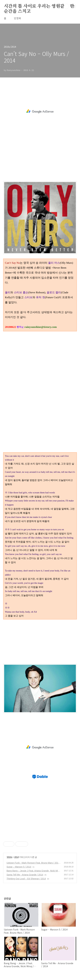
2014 (16, 857)
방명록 (17, 18)
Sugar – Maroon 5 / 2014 (19, 867)
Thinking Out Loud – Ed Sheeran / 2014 (26, 879)
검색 (67, 6)
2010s (10, 857)
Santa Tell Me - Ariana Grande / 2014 (25, 875)
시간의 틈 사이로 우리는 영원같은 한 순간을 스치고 (39, 6)
